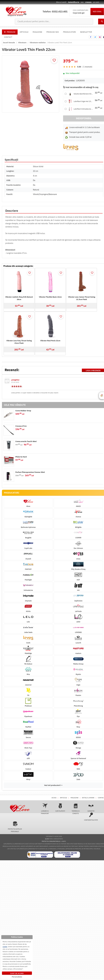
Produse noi (53, 32)
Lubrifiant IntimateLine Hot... (83, 109)
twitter (95, 37)
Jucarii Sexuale (9, 43)
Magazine (38, 32)
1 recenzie (88, 67)
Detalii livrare (88, 798)
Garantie (91, 808)
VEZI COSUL (97, 12)
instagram (100, 37)
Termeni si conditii (76, 809)
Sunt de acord (17, 973)
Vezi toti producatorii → (53, 785)
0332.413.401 (60, 12)
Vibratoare (22, 43)
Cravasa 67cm (21, 426)
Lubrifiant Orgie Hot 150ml (83, 101)
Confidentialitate (91, 817)
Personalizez (17, 977)
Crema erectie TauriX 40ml (26, 441)
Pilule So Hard (21, 457)
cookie (5, 947)
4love (47, 839)
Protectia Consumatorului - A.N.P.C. (54, 841)
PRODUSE (10, 32)
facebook (91, 37)
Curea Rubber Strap (23, 411)
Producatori (70, 32)
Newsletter (86, 32)
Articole (24, 32)
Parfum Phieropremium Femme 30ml (30, 472)
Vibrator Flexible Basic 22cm (50, 297)
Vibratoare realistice (38, 43)
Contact (8, 37)
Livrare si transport (45, 809)
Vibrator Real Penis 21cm (50, 341)
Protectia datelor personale (15, 827)
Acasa (54, 798)
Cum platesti (60, 808)
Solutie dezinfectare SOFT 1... (83, 94)
